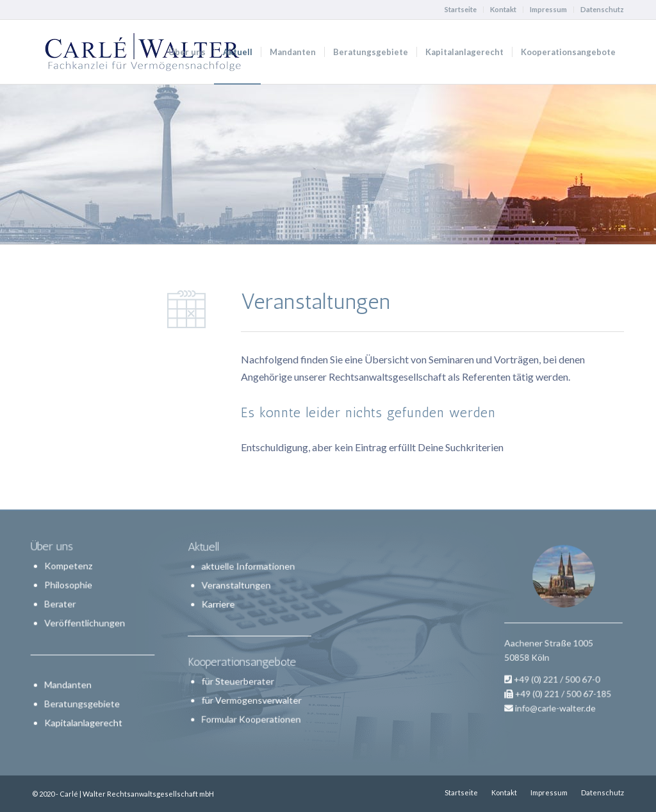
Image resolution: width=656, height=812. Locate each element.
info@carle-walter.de (557, 688)
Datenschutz (602, 9)
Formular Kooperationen (250, 712)
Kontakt (503, 9)
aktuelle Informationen (248, 574)
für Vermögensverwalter (251, 695)
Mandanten (69, 684)
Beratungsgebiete (83, 703)
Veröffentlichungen (85, 623)
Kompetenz (69, 567)
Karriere (221, 608)
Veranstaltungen (237, 590)
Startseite (461, 9)
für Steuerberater (239, 677)
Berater (61, 605)
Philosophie (69, 586)
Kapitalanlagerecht (84, 721)
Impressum (548, 9)
